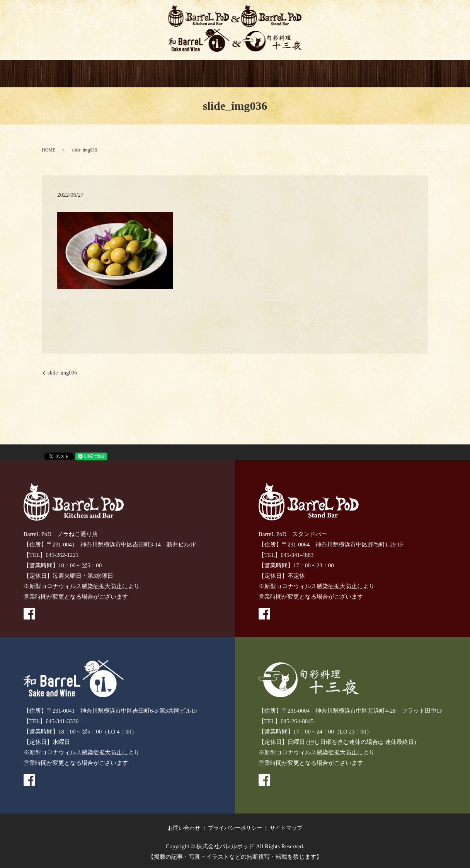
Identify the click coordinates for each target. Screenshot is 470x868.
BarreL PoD (114, 74)
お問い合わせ (184, 828)
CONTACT (354, 74)
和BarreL (209, 74)
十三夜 (258, 74)
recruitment (402, 74)
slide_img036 (62, 373)
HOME (66, 74)
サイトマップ (286, 828)
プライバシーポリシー (235, 828)
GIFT (306, 74)
